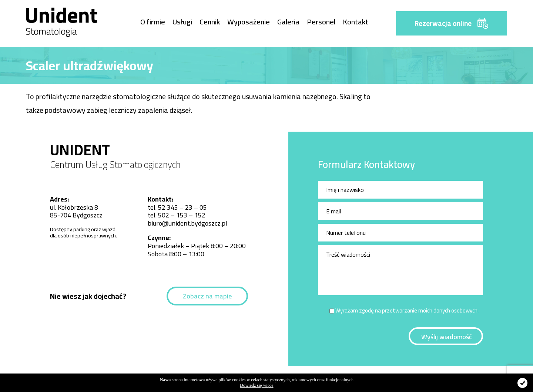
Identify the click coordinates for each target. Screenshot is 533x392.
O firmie (153, 22)
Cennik (210, 22)
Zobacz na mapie (207, 296)
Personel (321, 22)
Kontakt (356, 22)
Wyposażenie (249, 22)
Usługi (182, 22)
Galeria (288, 22)
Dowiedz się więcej (257, 385)
